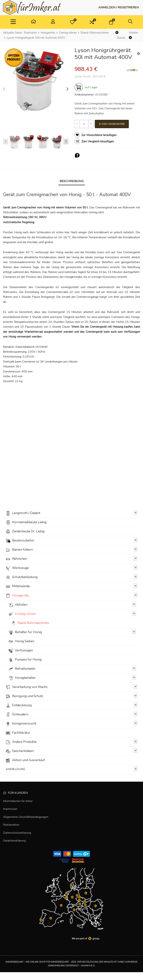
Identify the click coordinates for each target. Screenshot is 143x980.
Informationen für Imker (18, 801)
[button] (72, 22)
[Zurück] (120, 35)
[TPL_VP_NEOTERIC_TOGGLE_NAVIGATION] (13, 22)
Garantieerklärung (14, 841)
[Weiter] (134, 35)
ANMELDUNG (72, 769)
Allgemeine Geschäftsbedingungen (26, 817)
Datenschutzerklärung (17, 833)
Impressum (10, 809)
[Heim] (33, 22)
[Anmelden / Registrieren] (119, 7)
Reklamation (11, 825)
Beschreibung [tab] (72, 181)
